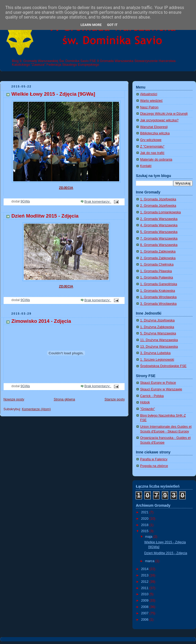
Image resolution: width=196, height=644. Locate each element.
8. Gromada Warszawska (159, 245)
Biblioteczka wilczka (155, 133)
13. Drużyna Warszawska (159, 347)
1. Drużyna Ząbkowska (157, 327)
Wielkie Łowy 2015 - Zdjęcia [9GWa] (53, 94)
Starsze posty (115, 399)
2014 (145, 569)
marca (150, 561)
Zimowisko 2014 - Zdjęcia (41, 321)
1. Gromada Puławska (157, 277)
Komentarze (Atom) (36, 409)
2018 (145, 525)
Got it (112, 25)
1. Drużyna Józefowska (157, 320)
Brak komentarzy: (98, 202)
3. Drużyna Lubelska (155, 353)
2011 (145, 588)
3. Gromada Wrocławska (158, 304)
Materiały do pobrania (156, 160)
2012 (145, 582)
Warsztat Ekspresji (154, 127)
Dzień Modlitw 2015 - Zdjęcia (45, 216)
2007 (145, 613)
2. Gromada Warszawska (159, 219)
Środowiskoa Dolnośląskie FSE (163, 366)
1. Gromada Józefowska (158, 199)
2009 (145, 601)
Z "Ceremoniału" (152, 147)
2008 (145, 607)
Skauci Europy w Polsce (158, 383)
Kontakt (146, 166)
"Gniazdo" (148, 409)
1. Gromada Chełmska (157, 264)
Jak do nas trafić (152, 153)
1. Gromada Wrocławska (158, 297)
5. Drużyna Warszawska (158, 333)
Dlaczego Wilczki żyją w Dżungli (164, 114)
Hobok (145, 402)
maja (149, 537)
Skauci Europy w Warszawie (161, 389)
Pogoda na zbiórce (154, 466)
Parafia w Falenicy (154, 459)
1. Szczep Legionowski (157, 360)
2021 (145, 512)
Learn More (91, 25)
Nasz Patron (149, 107)
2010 (145, 594)
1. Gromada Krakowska (158, 291)
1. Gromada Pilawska (156, 271)
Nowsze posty (14, 399)
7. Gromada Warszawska (159, 239)
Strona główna (64, 399)
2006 (145, 620)
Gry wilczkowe (151, 140)
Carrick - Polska (152, 396)
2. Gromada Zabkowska (158, 258)
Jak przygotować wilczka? (159, 120)
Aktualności (149, 94)
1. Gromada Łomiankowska (161, 212)
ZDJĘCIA (66, 188)
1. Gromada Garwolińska (159, 284)
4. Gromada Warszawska (159, 225)
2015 (145, 531)
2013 (145, 575)
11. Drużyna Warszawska (159, 340)
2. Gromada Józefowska (158, 206)
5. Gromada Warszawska (159, 232)
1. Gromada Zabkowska (158, 252)
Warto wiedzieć (151, 101)
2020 (145, 519)
